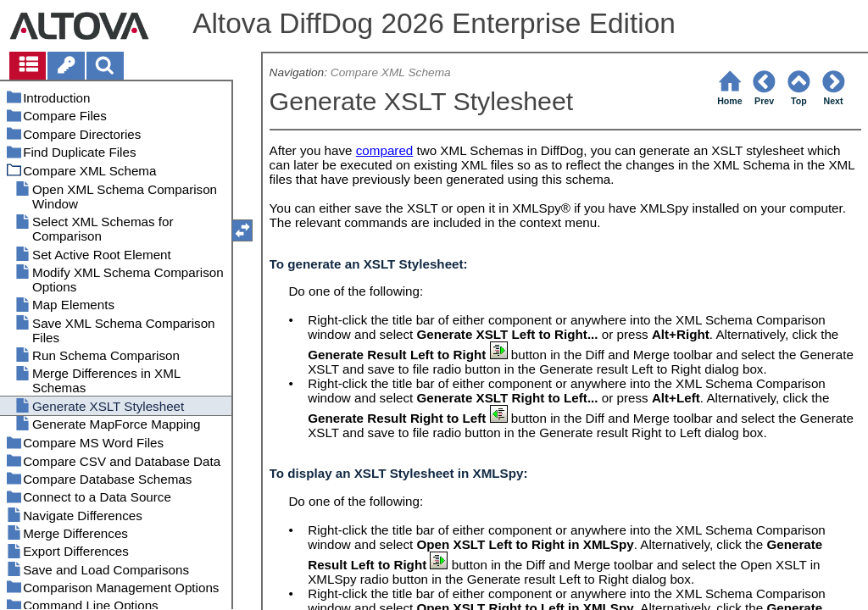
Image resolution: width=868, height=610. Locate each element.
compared (385, 150)
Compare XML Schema (391, 72)
